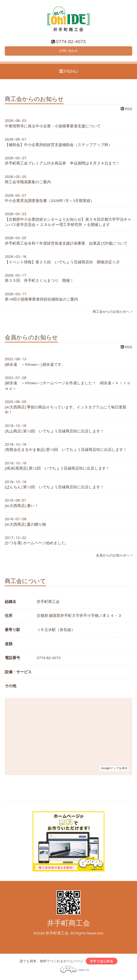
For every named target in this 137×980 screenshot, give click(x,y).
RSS (126, 111)
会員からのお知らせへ (114, 558)
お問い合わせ (68, 52)
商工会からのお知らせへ (112, 314)
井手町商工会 (68, 925)
